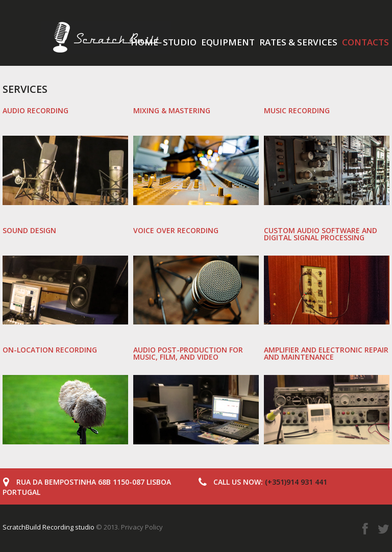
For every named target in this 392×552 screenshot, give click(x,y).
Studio (180, 42)
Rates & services (298, 42)
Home (144, 42)
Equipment (228, 42)
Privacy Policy (142, 527)
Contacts (365, 42)
